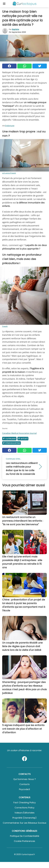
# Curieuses (9, 438)
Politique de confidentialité (25, 836)
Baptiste (16, 29)
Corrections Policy (24, 808)
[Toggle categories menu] (4, 4)
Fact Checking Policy (25, 803)
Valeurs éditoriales (24, 813)
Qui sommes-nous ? (24, 779)
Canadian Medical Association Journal (19, 433)
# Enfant (23, 438)
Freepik (5, 326)
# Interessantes (12, 443)
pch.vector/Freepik (9, 173)
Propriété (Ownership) (24, 818)
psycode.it (24, 789)
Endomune (10, 126)
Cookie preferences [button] (24, 841)
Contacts (24, 784)
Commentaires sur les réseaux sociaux (25, 823)
